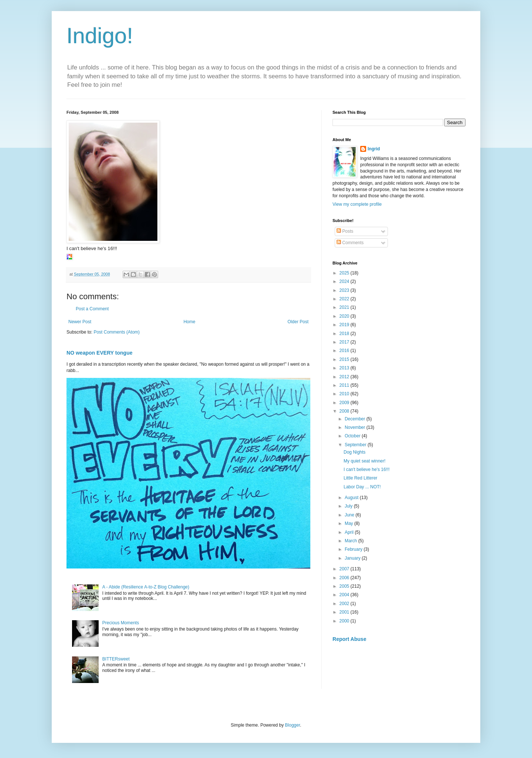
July (349, 506)
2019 (345, 325)
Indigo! (100, 36)
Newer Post (80, 322)
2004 (345, 595)
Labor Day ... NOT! (362, 487)
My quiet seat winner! (364, 461)
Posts (345, 231)
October (353, 436)
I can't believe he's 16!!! (367, 470)
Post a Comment (92, 309)
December (356, 419)
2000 (345, 621)
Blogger (292, 725)
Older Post (298, 322)
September (356, 445)
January (353, 558)
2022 (345, 299)
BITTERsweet (116, 659)
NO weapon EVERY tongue (100, 353)
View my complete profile (357, 204)
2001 (345, 612)
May (349, 523)
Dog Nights (354, 452)
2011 (345, 385)
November (356, 427)
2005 (345, 586)
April (350, 532)
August (352, 498)
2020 (345, 316)
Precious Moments (121, 623)
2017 (345, 342)
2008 (345, 411)
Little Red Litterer (360, 478)
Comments (350, 243)
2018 (345, 334)
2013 (345, 368)
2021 (345, 307)
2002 (345, 604)
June (350, 515)
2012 (345, 377)
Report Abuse (349, 639)
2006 (345, 578)
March (352, 541)
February (354, 549)
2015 (345, 359)
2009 (345, 403)
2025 (345, 273)
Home (190, 322)
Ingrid (374, 149)
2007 (345, 569)
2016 (345, 351)
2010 (345, 394)
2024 (345, 281)
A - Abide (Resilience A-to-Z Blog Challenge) (146, 587)
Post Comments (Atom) (117, 332)
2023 (345, 290)
